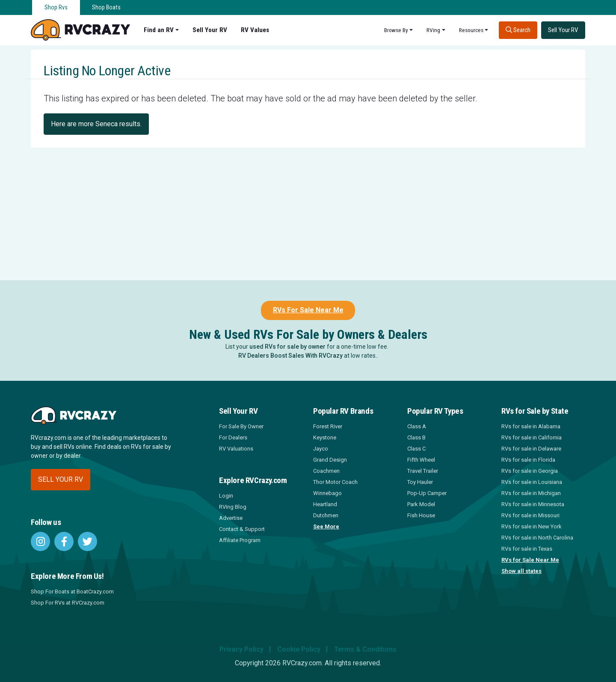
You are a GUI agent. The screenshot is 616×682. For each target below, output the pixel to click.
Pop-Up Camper (427, 493)
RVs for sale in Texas (527, 549)
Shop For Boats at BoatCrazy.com (72, 592)
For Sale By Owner (241, 426)
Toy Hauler (420, 482)
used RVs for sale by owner (287, 347)
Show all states (521, 571)
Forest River (328, 426)
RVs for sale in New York (532, 526)
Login (226, 496)
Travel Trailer (423, 471)
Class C (416, 449)
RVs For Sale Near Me (308, 310)
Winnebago (327, 493)
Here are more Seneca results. (96, 124)
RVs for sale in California (532, 437)
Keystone (325, 437)
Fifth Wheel (421, 460)
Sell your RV (61, 479)
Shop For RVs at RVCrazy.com (68, 603)
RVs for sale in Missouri (530, 515)
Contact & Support (242, 529)
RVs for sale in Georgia (530, 471)
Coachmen (326, 471)
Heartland (325, 504)
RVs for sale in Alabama (531, 426)
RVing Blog (233, 507)
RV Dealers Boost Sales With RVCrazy (290, 356)
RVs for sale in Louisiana (532, 482)
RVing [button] (433, 30)
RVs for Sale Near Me (530, 560)
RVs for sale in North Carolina (537, 538)
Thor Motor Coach (335, 482)
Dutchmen (326, 515)
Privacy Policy (241, 649)
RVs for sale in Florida (528, 460)
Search (518, 30)
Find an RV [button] (159, 30)
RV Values (255, 30)
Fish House (421, 515)
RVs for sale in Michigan (531, 493)
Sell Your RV (210, 30)
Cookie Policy (299, 649)
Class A (417, 426)
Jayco (321, 449)
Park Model (421, 504)
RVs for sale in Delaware (531, 449)
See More (326, 526)
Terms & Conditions (365, 649)
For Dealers (233, 437)
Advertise (231, 518)
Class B (416, 437)
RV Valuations (236, 449)
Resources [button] (471, 30)
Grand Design (330, 460)
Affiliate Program (240, 540)
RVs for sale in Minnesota (533, 504)
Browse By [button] (396, 30)
